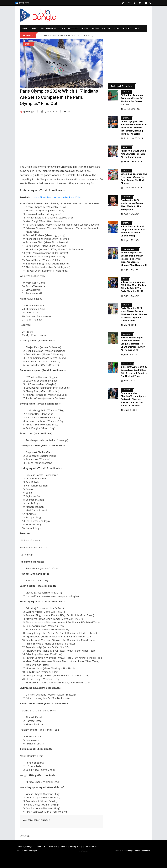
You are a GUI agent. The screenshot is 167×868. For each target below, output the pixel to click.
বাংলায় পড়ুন (22, 3)
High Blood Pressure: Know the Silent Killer (57, 197)
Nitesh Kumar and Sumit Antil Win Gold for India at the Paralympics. (133, 154)
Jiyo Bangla (27, 111)
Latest (34, 28)
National (127, 197)
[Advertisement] (62, 141)
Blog (116, 28)
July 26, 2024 (49, 111)
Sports (85, 28)
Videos (95, 28)
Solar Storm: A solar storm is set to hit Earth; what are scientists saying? (83, 36)
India (125, 279)
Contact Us (40, 846)
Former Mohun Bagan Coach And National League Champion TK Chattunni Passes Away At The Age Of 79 (133, 344)
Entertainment (49, 28)
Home (25, 28)
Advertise (53, 846)
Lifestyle (73, 28)
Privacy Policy (76, 846)
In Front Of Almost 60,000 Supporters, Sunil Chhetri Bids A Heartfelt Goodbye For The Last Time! (134, 373)
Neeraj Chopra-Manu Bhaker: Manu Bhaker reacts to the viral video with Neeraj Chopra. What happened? (134, 259)
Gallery (106, 28)
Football (127, 363)
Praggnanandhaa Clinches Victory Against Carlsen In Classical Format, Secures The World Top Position (134, 402)
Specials (127, 28)
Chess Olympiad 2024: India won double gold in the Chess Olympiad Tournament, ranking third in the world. (134, 128)
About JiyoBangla (25, 846)
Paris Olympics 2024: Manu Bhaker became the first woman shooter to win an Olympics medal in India (133, 314)
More (137, 28)
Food (62, 28)
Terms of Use (91, 846)
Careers (63, 846)
